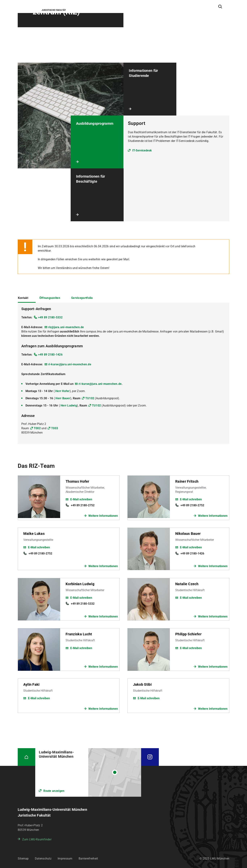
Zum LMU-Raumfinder (37, 839)
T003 (55, 428)
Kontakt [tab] (23, 298)
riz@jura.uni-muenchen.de (66, 327)
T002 (37, 428)
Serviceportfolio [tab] (82, 298)
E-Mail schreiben (81, 499)
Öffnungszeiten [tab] (50, 298)
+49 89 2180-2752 (83, 505)
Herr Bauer (63, 398)
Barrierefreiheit (88, 859)
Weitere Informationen (103, 516)
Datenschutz (43, 859)
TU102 (90, 398)
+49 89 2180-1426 (50, 355)
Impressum (65, 859)
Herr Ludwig (69, 405)
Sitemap (23, 859)
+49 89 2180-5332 (50, 317)
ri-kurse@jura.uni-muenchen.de (70, 364)
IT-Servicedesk (142, 150)
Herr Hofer (63, 391)
